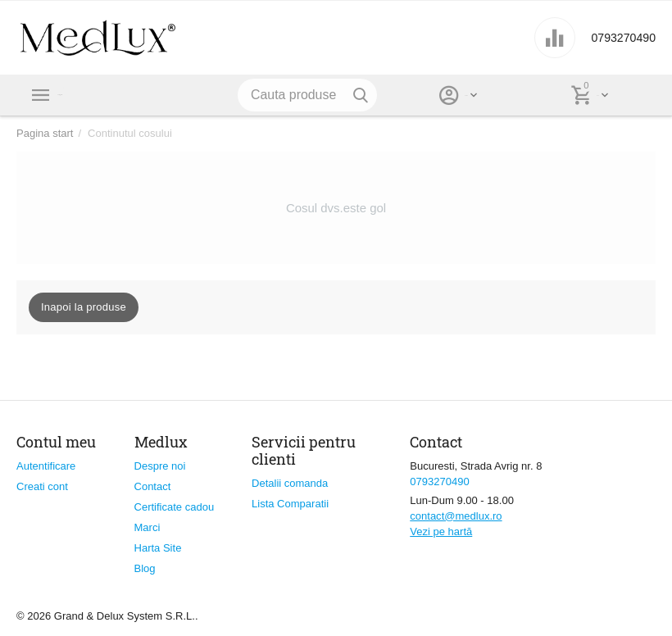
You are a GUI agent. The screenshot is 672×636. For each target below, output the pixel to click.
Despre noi (160, 466)
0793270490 (615, 38)
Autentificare (46, 466)
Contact (153, 486)
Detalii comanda (290, 483)
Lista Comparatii (290, 504)
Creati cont (42, 486)
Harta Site (158, 548)
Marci (148, 527)
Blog (145, 568)
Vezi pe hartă (441, 532)
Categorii (91, 95)
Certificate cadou (175, 507)
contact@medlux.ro (456, 516)
